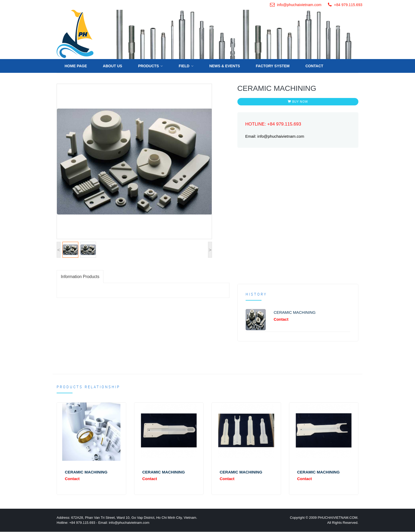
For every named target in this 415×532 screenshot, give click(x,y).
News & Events (225, 66)
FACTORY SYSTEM (273, 66)
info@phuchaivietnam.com (299, 5)
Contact (314, 66)
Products (149, 66)
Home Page (76, 66)
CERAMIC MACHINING (295, 312)
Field (184, 66)
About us (113, 66)
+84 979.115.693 (348, 5)
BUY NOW (298, 101)
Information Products (80, 276)
